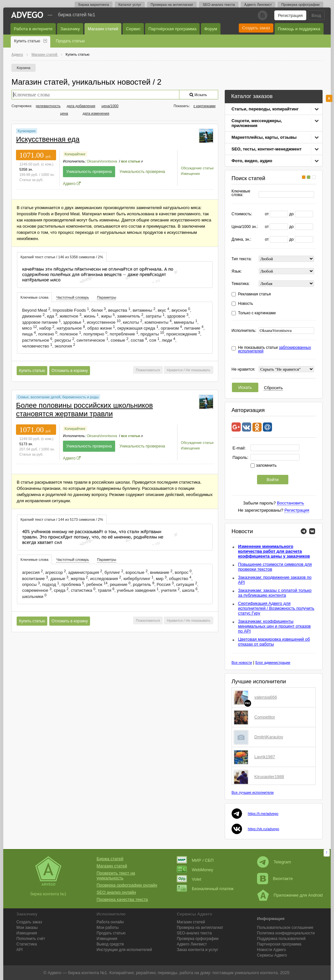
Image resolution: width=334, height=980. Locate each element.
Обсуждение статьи (197, 168)
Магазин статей (103, 29)
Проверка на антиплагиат (172, 5)
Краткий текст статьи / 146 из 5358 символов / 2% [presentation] (62, 257)
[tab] (62, 257)
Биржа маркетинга (94, 5)
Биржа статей (110, 859)
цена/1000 (110, 106)
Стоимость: (242, 214)
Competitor (265, 717)
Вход (316, 15)
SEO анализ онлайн (116, 892)
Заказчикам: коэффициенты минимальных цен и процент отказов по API (274, 626)
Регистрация (290, 15)
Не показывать (198, 370)
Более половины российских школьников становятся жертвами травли (84, 410)
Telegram (274, 862)
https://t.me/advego (263, 814)
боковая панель (329, 98)
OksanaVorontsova (102, 161)
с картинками (205, 106)
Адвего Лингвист (258, 5)
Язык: (237, 271)
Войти (273, 480)
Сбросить (273, 388)
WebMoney (195, 870)
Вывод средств (110, 944)
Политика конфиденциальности (286, 933)
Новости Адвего (272, 950)
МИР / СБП (195, 860)
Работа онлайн (110, 922)
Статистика (27, 944)
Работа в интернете (33, 29)
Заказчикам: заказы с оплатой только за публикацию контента (275, 593)
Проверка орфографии (300, 5)
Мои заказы (27, 928)
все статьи (130, 161)
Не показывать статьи (275, 349)
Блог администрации (273, 662)
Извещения (190, 174)
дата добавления (81, 106)
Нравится (175, 370)
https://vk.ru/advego (264, 829)
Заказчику (70, 29)
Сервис (133, 29)
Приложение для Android (290, 895)
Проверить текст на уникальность (116, 875)
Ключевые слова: (241, 193)
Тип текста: (242, 259)
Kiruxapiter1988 (269, 777)
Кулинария (27, 131)
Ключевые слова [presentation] (35, 297)
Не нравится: (243, 369)
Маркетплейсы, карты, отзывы (264, 137)
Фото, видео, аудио (252, 161)
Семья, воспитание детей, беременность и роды (58, 397)
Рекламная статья (255, 294)
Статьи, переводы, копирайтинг (265, 109)
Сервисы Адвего (272, 955)
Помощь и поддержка (299, 29)
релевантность (48, 106)
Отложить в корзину (70, 371)
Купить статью (27, 41)
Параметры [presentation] (106, 297)
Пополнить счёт (31, 939)
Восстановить (290, 503)
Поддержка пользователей (281, 939)
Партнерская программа (279, 944)
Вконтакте (275, 879)
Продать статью (70, 41)
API (19, 950)
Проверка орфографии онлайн (127, 885)
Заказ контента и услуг (197, 950)
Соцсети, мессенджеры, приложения (257, 123)
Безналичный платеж (205, 889)
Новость (246, 304)
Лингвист (192, 944)
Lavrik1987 (265, 757)
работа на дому (195, 973)
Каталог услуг (130, 5)
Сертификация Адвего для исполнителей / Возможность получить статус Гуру (276, 608)
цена (64, 113)
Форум (211, 29)
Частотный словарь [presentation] (73, 297)
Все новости (242, 662)
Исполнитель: (244, 331)
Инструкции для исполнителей (124, 950)
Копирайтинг (75, 154)
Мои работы (108, 928)
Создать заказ (256, 28)
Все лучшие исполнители (253, 792)
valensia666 (266, 697)
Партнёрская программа (172, 29)
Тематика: (241, 284)
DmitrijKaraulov (269, 737)
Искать (245, 387)
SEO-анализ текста (219, 5)
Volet (189, 879)
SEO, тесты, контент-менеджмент (267, 149)
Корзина (23, 68)
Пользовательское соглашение (285, 928)
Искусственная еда (48, 139)
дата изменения (96, 113)
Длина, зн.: (242, 240)
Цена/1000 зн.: (245, 227)
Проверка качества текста (122, 899)
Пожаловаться (148, 370)
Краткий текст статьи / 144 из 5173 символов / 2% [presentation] (62, 519)
